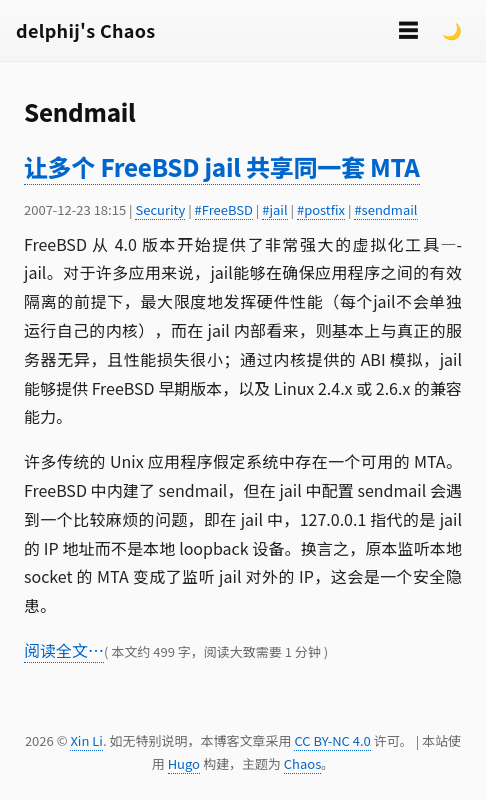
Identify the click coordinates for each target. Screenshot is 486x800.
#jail (274, 209)
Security (160, 209)
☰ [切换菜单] (408, 29)
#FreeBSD (224, 209)
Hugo (184, 763)
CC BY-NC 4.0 (332, 740)
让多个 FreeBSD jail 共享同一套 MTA (222, 166)
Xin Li (86, 740)
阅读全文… (64, 650)
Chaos (302, 763)
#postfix (321, 209)
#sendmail (385, 209)
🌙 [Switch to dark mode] (452, 30)
